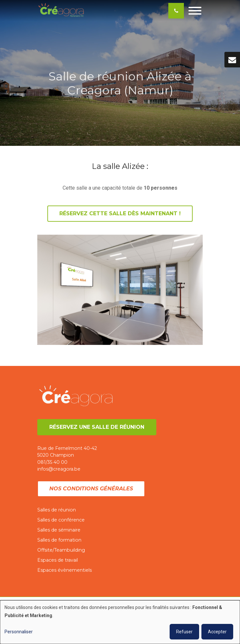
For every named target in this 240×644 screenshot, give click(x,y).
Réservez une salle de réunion (97, 427)
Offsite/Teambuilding (61, 550)
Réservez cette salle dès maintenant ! (120, 214)
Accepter (217, 632)
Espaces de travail (58, 560)
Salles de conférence (61, 520)
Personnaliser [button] (19, 632)
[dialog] (120, 622)
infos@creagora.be (59, 469)
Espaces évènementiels (65, 570)
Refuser (184, 632)
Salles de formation (59, 540)
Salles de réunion (57, 510)
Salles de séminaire (59, 530)
